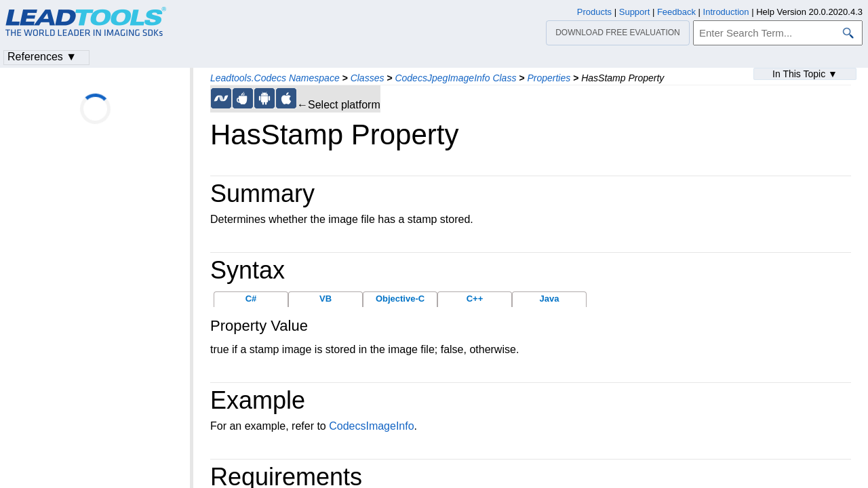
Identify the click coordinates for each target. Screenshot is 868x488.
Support (635, 12)
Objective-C (400, 299)
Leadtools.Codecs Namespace (275, 78)
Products (594, 12)
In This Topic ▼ (805, 74)
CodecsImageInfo (371, 426)
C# (251, 299)
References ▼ (42, 57)
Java (550, 299)
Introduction (726, 12)
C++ (475, 299)
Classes (368, 78)
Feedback (676, 12)
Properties (549, 78)
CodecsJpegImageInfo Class (455, 78)
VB (325, 299)
